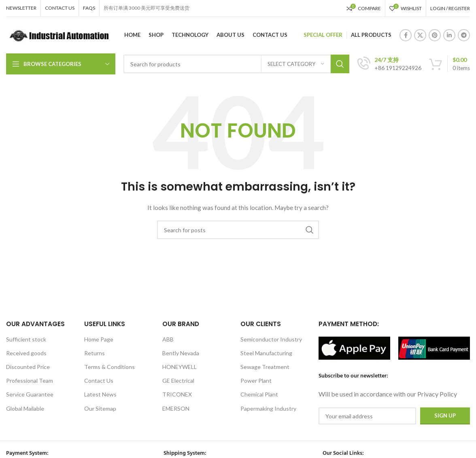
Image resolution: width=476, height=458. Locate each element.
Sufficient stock (26, 339)
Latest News (100, 394)
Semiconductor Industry (271, 339)
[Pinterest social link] (435, 35)
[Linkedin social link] (449, 35)
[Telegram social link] (464, 35)
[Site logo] (58, 35)
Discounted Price (28, 367)
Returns (95, 353)
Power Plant (256, 381)
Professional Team (30, 381)
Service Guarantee (30, 394)
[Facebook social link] (406, 35)
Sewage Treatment (265, 367)
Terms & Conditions (109, 367)
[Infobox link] (389, 64)
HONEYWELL (180, 367)
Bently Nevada (181, 353)
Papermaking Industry (268, 408)
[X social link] (420, 35)
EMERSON (176, 408)
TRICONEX (177, 394)
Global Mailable (25, 408)
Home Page (99, 339)
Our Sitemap (100, 408)
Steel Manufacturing (266, 353)
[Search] (236, 64)
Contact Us (99, 381)
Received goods (26, 353)
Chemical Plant (259, 394)
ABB (168, 339)
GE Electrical (178, 381)
